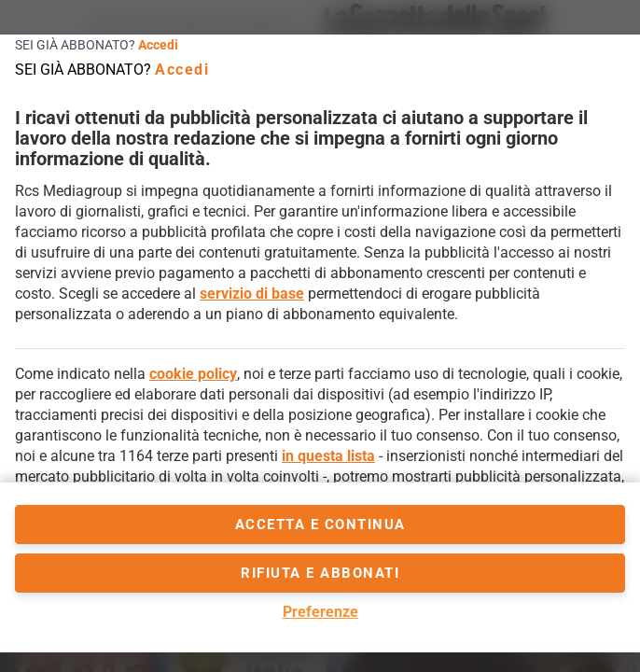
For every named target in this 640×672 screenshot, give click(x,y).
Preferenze (320, 612)
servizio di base (252, 294)
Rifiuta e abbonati (320, 573)
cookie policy (193, 374)
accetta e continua (320, 525)
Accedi (158, 45)
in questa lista (328, 456)
